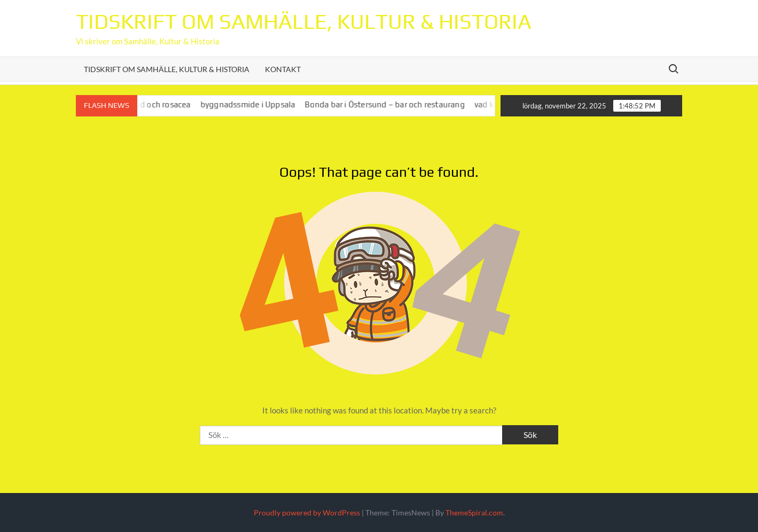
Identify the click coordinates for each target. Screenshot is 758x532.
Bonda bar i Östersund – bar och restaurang (389, 104)
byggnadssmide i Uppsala (253, 104)
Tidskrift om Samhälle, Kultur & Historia (304, 21)
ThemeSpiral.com (474, 513)
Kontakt (283, 69)
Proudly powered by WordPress (307, 513)
